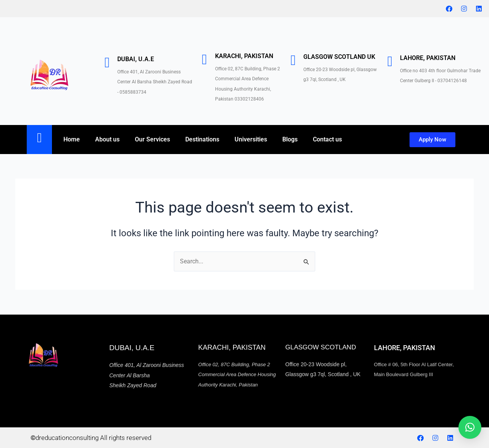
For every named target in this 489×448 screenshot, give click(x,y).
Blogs (290, 139)
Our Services (152, 139)
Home (72, 139)
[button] (470, 427)
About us (107, 139)
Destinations (202, 139)
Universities (251, 139)
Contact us (327, 139)
